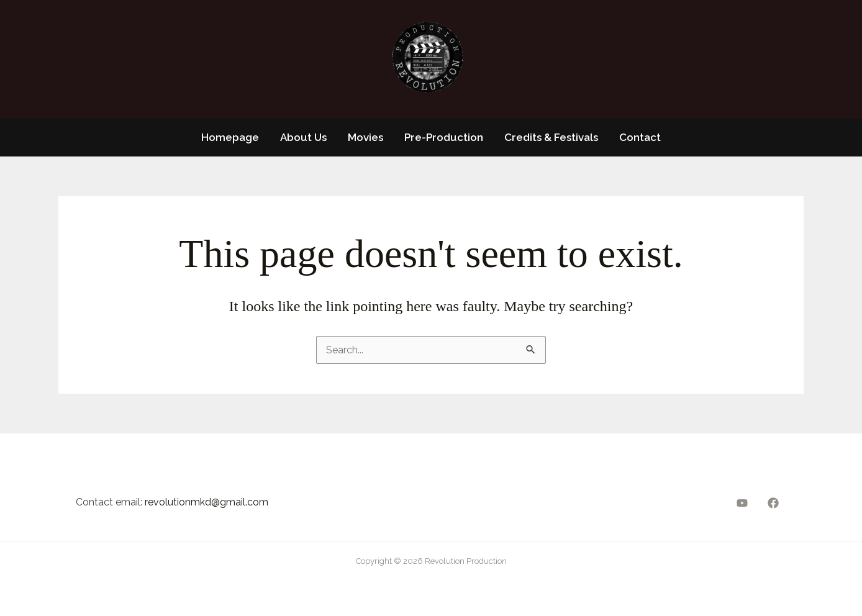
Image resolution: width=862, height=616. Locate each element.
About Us (303, 137)
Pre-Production (444, 137)
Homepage (230, 137)
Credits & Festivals (551, 137)
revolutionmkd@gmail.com (206, 502)
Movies (365, 137)
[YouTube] (742, 503)
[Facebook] (773, 503)
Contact (640, 137)
